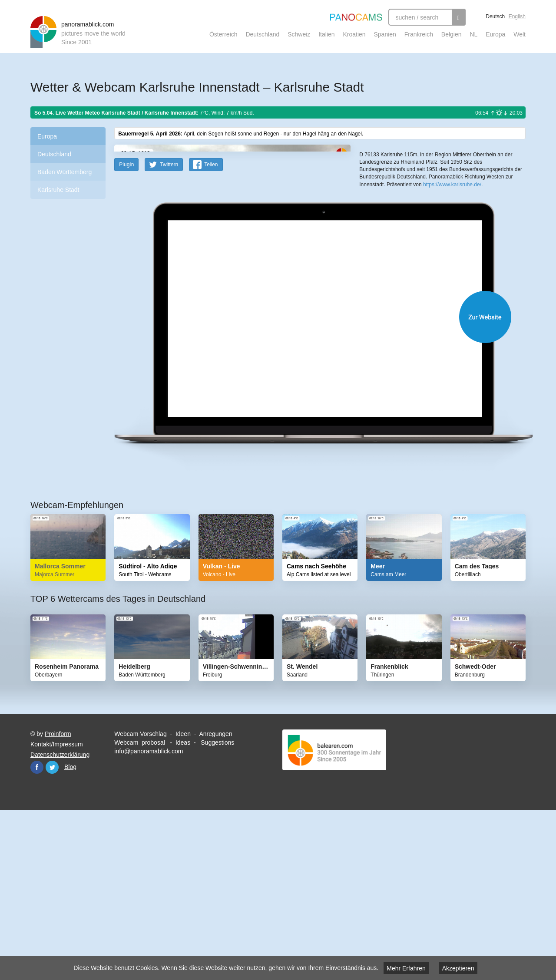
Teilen (211, 334)
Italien (326, 34)
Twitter (52, 937)
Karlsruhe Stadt (58, 190)
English (517, 16)
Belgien (452, 34)
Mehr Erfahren (406, 968)
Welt (520, 34)
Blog (70, 937)
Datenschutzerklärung (60, 924)
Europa (495, 34)
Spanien (385, 34)
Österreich (223, 34)
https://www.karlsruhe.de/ (452, 317)
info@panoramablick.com (149, 921)
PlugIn (126, 334)
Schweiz (299, 34)
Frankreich (419, 34)
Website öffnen (309, 487)
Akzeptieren (458, 968)
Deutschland (262, 34)
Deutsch (495, 16)
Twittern (169, 334)
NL (473, 34)
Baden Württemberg (65, 172)
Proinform (58, 904)
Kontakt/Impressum (57, 914)
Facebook (37, 937)
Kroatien (354, 34)
